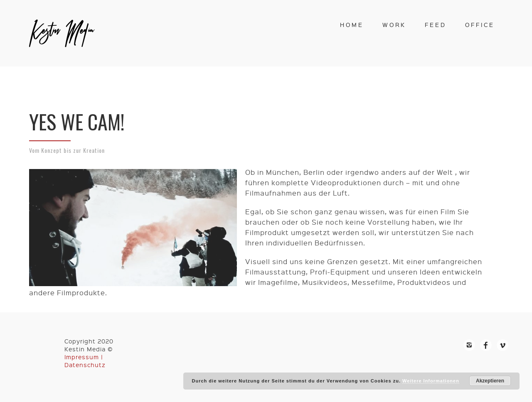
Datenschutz (85, 365)
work (394, 25)
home (352, 25)
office (480, 25)
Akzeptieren (490, 381)
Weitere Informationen (431, 381)
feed (436, 25)
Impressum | (84, 357)
